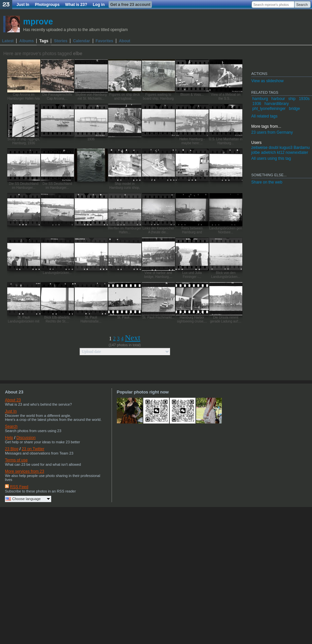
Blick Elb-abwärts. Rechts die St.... (57, 319)
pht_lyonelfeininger (269, 109)
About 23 (13, 400)
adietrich (268, 153)
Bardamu (302, 148)
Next (133, 338)
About (125, 41)
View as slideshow (267, 81)
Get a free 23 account (130, 5)
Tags (44, 41)
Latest (8, 41)
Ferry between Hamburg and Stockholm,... (192, 232)
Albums (26, 41)
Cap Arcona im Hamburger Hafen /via (24, 97)
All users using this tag (271, 158)
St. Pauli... (125, 317)
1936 (91, 139)
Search (302, 5)
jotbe (256, 153)
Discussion (26, 438)
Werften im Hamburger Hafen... (125, 230)
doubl (274, 148)
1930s (304, 99)
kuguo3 (286, 148)
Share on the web (267, 182)
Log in (99, 5)
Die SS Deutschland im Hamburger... (24, 186)
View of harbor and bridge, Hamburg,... (158, 275)
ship (292, 99)
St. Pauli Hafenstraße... (91, 319)
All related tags (264, 116)
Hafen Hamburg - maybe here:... (192, 141)
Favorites (104, 41)
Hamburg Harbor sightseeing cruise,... (192, 319)
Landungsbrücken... (57, 273)
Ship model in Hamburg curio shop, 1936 (125, 188)
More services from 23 (25, 471)
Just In (23, 5)
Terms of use (16, 460)
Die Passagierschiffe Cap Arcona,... (57, 97)
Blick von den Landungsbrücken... (226, 275)
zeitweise (259, 148)
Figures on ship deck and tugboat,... (124, 97)
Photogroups (47, 5)
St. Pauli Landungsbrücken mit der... (24, 321)
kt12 (281, 153)
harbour (278, 99)
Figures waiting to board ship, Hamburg (158, 97)
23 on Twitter (33, 449)
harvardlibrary (277, 104)
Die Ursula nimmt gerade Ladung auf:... (226, 319)
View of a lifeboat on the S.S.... (226, 97)
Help (9, 438)
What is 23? (76, 5)
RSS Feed (19, 487)
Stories (61, 41)
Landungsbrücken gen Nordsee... (226, 230)
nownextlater (297, 153)
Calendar (81, 41)
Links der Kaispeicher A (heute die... (158, 230)
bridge (294, 109)
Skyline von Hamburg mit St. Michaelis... (91, 97)
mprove (38, 21)
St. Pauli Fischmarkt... (158, 317)
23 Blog (12, 449)
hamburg (260, 99)
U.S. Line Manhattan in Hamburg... (226, 141)
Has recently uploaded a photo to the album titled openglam (75, 30)
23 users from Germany (272, 132)
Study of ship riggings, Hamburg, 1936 (23, 141)
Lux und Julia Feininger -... (192, 275)
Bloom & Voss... (192, 95)
